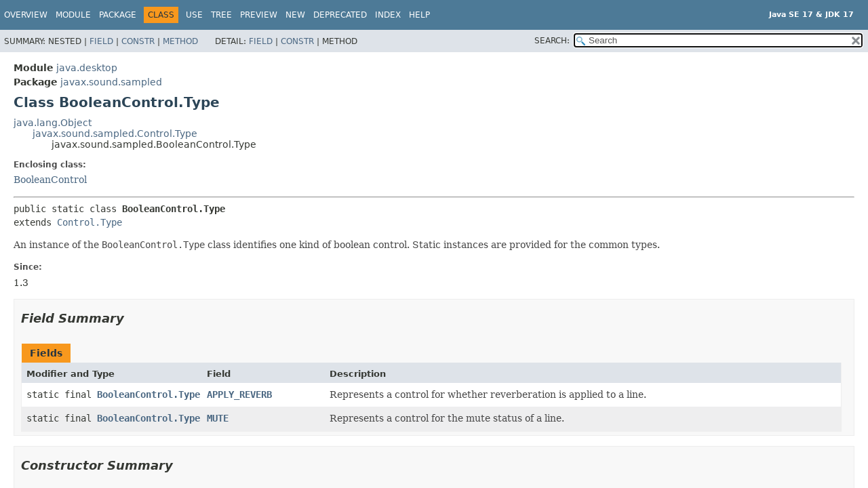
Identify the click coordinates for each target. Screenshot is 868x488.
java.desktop (87, 68)
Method (180, 41)
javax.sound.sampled (111, 82)
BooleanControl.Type (149, 394)
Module (73, 15)
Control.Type (90, 222)
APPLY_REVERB (239, 394)
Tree (221, 15)
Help (419, 15)
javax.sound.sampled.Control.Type (115, 134)
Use (194, 15)
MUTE (218, 418)
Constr (138, 41)
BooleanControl (50, 180)
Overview (26, 15)
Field (101, 41)
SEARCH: (552, 41)
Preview (259, 15)
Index (388, 15)
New (295, 15)
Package (118, 15)
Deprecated (340, 15)
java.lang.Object (53, 123)
